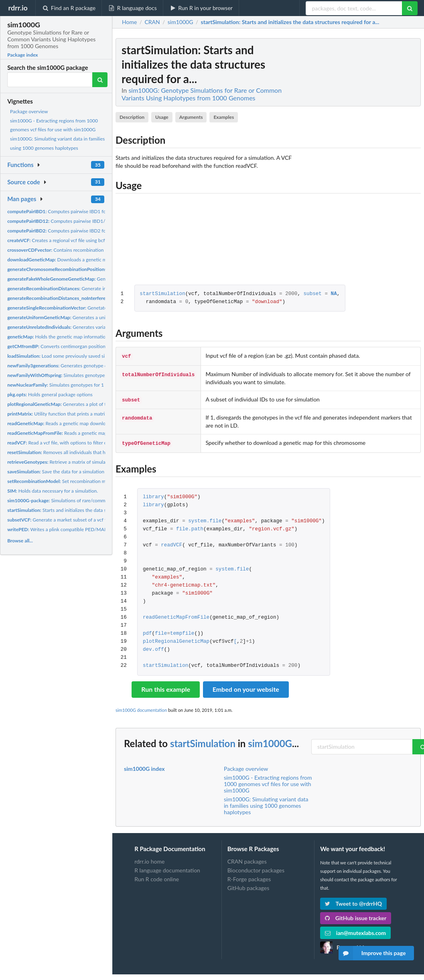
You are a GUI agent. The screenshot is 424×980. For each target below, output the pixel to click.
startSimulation (162, 294)
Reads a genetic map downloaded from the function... (82, 423)
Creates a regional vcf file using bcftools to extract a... (75, 240)
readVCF (171, 543)
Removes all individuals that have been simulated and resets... (90, 452)
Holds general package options (50, 394)
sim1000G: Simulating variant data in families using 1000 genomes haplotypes (266, 803)
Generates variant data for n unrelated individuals (92, 327)
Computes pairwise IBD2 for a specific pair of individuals (87, 231)
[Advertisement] (361, 159)
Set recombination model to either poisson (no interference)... (99, 481)
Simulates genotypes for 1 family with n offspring (87, 375)
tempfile (182, 631)
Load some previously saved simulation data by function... (85, 356)
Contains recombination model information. (76, 250)
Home (129, 22)
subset (312, 294)
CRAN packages (247, 859)
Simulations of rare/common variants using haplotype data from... (98, 500)
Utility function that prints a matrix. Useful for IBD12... (78, 414)
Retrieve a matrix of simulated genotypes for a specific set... (91, 462)
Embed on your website (246, 687)
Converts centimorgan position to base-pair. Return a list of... (88, 346)
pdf (147, 631)
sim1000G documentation (141, 708)
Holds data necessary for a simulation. (53, 491)
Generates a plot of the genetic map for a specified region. (96, 404)
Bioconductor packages (256, 868)
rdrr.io (18, 8)
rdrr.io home (149, 859)
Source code (24, 182)
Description (132, 117)
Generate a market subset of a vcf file (59, 520)
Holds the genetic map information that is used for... (76, 337)
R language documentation (167, 868)
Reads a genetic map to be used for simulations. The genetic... (100, 433)
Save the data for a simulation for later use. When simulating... (90, 472)
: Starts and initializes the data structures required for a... (290, 22)
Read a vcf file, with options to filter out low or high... (73, 443)
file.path (190, 527)
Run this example (166, 687)
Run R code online (157, 877)
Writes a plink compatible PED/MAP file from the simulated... (83, 529)
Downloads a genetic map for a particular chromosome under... (98, 260)
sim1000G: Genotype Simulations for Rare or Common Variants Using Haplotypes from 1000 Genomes (202, 94)
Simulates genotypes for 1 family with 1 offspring (80, 385)
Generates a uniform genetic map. (75, 317)
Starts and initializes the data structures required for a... (83, 510)
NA (334, 294)
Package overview (29, 111)
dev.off (153, 647)
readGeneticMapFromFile (176, 615)
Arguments (191, 117)
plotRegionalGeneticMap (176, 639)
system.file (205, 519)
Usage (162, 117)
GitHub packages (249, 885)
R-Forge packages (249, 877)
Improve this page (372, 953)
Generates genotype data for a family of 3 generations (91, 366)
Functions (20, 165)
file (161, 631)
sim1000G (270, 741)
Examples (224, 117)
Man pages (22, 199)
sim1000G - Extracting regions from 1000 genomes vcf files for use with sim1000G (268, 781)
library (153, 495)
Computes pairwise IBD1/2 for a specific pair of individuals (91, 221)
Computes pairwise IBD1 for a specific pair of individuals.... (89, 211)
